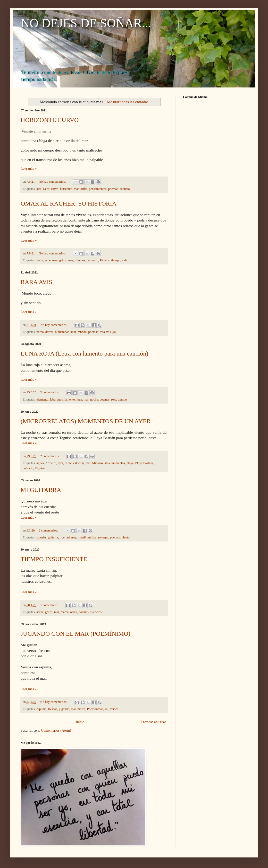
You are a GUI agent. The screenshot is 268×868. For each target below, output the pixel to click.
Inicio (80, 722)
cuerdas (41, 537)
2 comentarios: (51, 392)
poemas (113, 189)
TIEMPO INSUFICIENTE (54, 559)
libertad (65, 537)
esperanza (51, 260)
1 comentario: (50, 605)
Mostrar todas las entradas (128, 102)
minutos (80, 260)
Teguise (40, 468)
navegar (103, 537)
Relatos (105, 260)
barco (40, 332)
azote (68, 463)
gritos (63, 260)
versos (114, 709)
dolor (40, 260)
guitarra (53, 537)
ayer (60, 463)
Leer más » (29, 169)
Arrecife (51, 463)
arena (40, 612)
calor (46, 189)
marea (65, 612)
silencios (96, 612)
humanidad (62, 332)
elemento (43, 400)
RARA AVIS (36, 282)
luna (79, 400)
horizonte (66, 189)
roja (114, 400)
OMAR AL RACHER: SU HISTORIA (69, 203)
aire (39, 189)
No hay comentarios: (53, 182)
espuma (41, 709)
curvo (55, 189)
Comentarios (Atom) (56, 730)
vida (125, 260)
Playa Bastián (144, 463)
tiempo (116, 260)
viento (125, 537)
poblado (28, 468)
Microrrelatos (101, 463)
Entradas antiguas (153, 722)
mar (76, 189)
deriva (49, 332)
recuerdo (93, 260)
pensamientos (98, 189)
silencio (125, 189)
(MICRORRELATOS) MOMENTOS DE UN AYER (86, 421)
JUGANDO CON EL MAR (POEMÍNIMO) (76, 634)
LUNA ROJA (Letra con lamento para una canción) (84, 353)
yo (114, 332)
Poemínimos (95, 709)
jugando (64, 709)
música (92, 537)
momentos (118, 463)
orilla (84, 189)
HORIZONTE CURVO (50, 120)
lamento (70, 400)
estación (78, 463)
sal (107, 709)
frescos (53, 709)
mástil (82, 537)
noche (94, 400)
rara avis (105, 332)
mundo (82, 332)
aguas (40, 463)
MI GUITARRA (41, 490)
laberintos (56, 400)
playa (130, 463)
